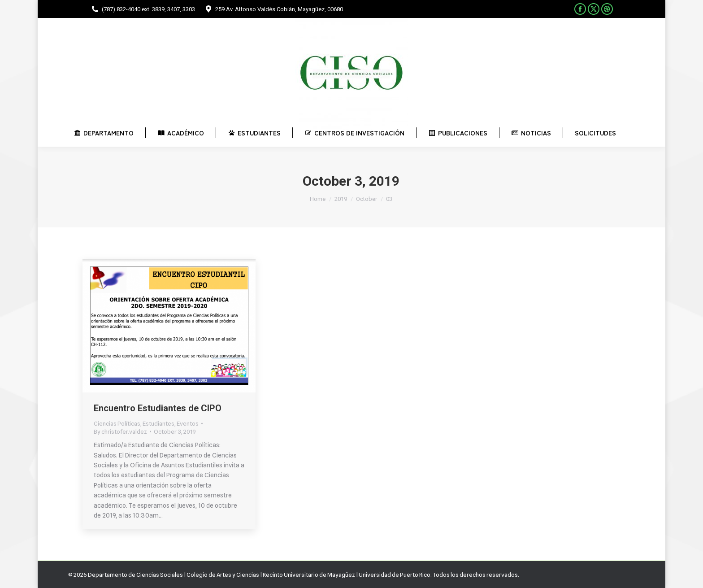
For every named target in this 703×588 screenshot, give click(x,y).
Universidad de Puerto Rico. (396, 575)
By (120, 431)
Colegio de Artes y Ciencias (223, 575)
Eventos (188, 423)
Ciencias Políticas (117, 423)
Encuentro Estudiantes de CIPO (158, 408)
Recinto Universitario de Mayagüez (309, 575)
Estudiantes (158, 423)
